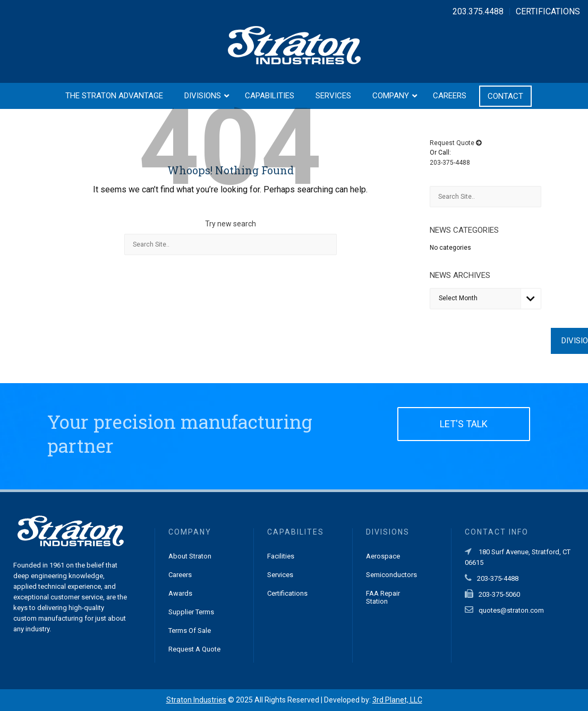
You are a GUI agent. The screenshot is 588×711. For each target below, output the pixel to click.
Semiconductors (391, 575)
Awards (180, 593)
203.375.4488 (478, 11)
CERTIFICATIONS (548, 11)
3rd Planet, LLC (397, 700)
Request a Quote (194, 649)
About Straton (190, 556)
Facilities (281, 556)
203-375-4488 (450, 163)
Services (280, 575)
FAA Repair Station (383, 597)
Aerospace (383, 556)
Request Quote (455, 143)
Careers (180, 575)
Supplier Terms (191, 612)
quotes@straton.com (511, 610)
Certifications (287, 593)
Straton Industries (196, 700)
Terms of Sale (190, 630)
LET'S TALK (464, 424)
